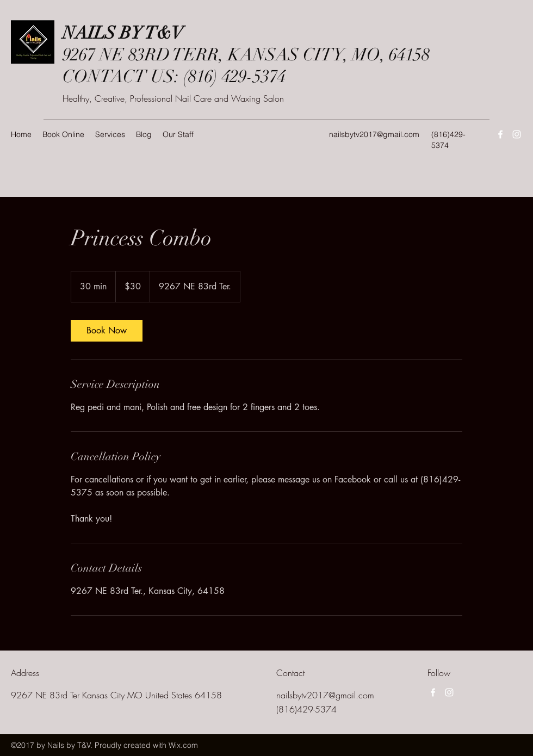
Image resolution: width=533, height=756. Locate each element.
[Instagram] (517, 134)
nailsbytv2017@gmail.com (374, 134)
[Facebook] (500, 134)
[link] (107, 331)
